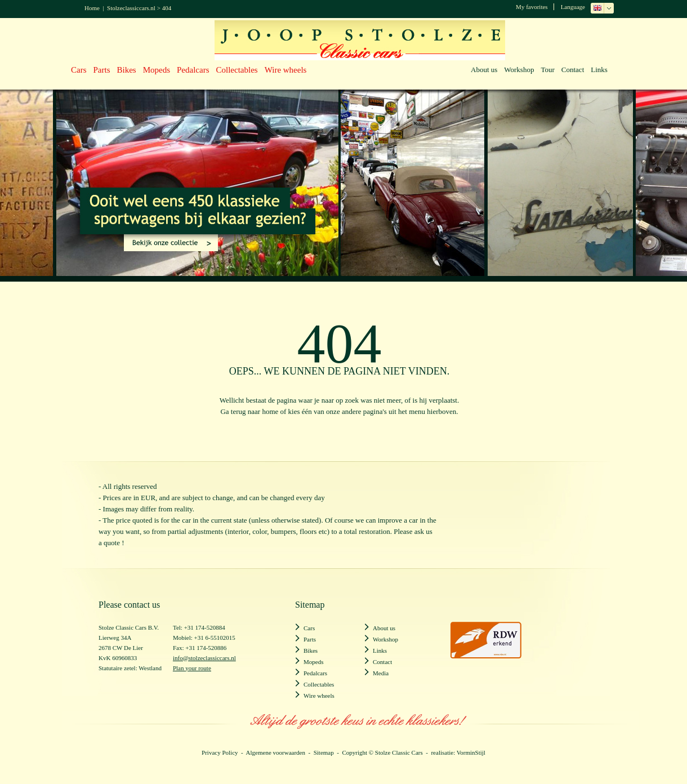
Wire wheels (286, 70)
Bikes (127, 70)
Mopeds (157, 70)
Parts (102, 70)
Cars (79, 70)
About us (484, 70)
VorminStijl (471, 752)
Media (381, 673)
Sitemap (324, 752)
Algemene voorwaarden (276, 752)
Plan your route (192, 668)
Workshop (519, 70)
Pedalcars (193, 70)
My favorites (532, 7)
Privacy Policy (220, 752)
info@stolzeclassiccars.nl (204, 658)
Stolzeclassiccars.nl (131, 8)
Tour (547, 70)
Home (92, 8)
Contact (573, 70)
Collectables (237, 70)
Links (599, 70)
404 (167, 8)
